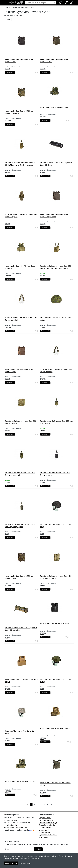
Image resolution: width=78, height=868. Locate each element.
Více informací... (45, 837)
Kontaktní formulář (11, 825)
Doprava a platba (45, 818)
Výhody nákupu (45, 832)
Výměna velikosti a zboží (48, 835)
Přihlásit (38, 849)
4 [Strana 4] (41, 804)
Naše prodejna (9, 828)
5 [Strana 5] (44, 804)
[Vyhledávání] (39, 3)
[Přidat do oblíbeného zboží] (35, 73)
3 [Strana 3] (38, 804)
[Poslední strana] (51, 804)
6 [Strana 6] (48, 804)
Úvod (6, 8)
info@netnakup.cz (12, 820)
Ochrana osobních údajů (48, 823)
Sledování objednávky (47, 825)
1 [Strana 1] (31, 804)
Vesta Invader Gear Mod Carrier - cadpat (55, 107)
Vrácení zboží (44, 830)
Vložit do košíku (10, 73)
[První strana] (27, 804)
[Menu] (6, 3)
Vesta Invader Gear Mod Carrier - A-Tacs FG (21, 782)
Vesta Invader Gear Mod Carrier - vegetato (56, 729)
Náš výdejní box (22, 828)
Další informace (26, 863)
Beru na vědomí (11, 863)
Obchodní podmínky (46, 820)
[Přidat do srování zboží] (37, 73)
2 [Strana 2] (34, 804)
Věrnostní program (46, 828)
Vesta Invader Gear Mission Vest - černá (55, 624)
